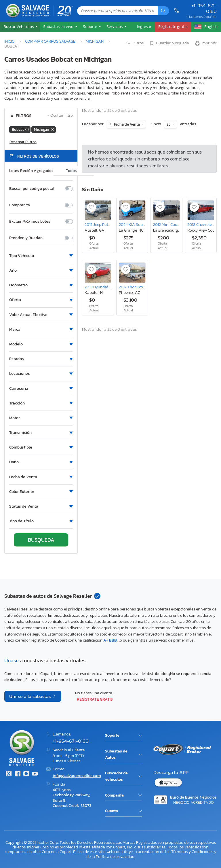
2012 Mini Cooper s (169, 224)
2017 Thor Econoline (136, 287)
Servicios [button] (115, 27)
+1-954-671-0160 (204, 8)
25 (169, 124)
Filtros (135, 44)
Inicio (9, 41)
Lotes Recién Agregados (31, 171)
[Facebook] (17, 774)
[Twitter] (9, 774)
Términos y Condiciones (192, 852)
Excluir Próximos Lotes (30, 222)
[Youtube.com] (35, 774)
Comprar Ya (20, 205)
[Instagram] (26, 774)
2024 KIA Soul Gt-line (138, 224)
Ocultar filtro (60, 116)
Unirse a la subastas (31, 696)
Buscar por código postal (32, 189)
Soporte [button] (90, 27)
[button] (20, 27)
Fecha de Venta (127, 124)
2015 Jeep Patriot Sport (105, 224)
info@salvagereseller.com (77, 775)
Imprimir (206, 44)
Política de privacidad (115, 856)
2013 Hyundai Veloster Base (109, 287)
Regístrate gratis (95, 699)
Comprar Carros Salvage (50, 41)
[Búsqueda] (163, 11)
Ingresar (144, 27)
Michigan (95, 41)
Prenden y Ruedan (26, 238)
